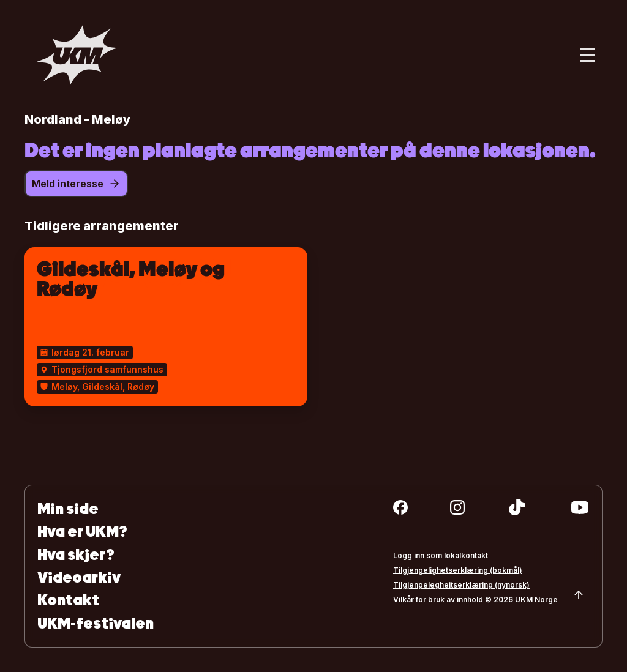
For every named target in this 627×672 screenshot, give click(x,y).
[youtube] (580, 507)
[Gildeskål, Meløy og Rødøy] (166, 327)
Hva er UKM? (82, 532)
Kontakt (68, 600)
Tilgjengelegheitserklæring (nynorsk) (461, 585)
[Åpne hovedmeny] (588, 55)
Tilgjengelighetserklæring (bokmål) (458, 570)
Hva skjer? (76, 555)
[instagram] (457, 507)
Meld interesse (76, 184)
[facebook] (400, 507)
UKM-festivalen (96, 623)
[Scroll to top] (579, 595)
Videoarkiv (79, 577)
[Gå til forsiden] (77, 55)
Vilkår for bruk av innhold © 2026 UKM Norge (475, 599)
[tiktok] (517, 507)
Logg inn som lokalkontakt (441, 555)
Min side (68, 509)
